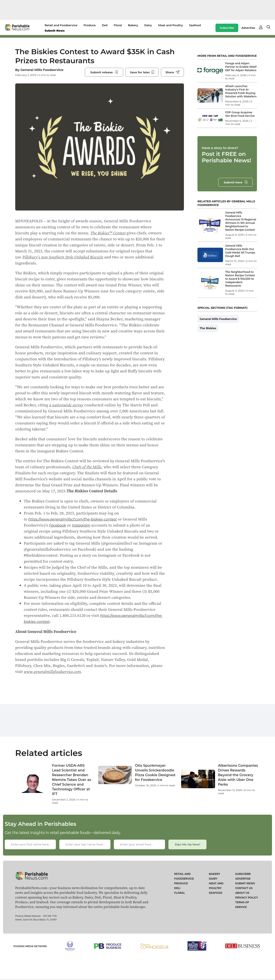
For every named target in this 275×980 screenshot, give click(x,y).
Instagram (81, 525)
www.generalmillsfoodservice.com (52, 671)
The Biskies (208, 328)
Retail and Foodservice (61, 25)
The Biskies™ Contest (108, 233)
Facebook (58, 525)
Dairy (148, 25)
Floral (118, 25)
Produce (90, 25)
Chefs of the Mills (87, 467)
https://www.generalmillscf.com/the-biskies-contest (73, 519)
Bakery (133, 25)
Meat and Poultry (170, 25)
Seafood (195, 25)
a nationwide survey (66, 405)
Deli (105, 25)
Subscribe (227, 28)
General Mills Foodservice (42, 70)
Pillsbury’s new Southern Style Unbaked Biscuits (63, 257)
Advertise (248, 28)
